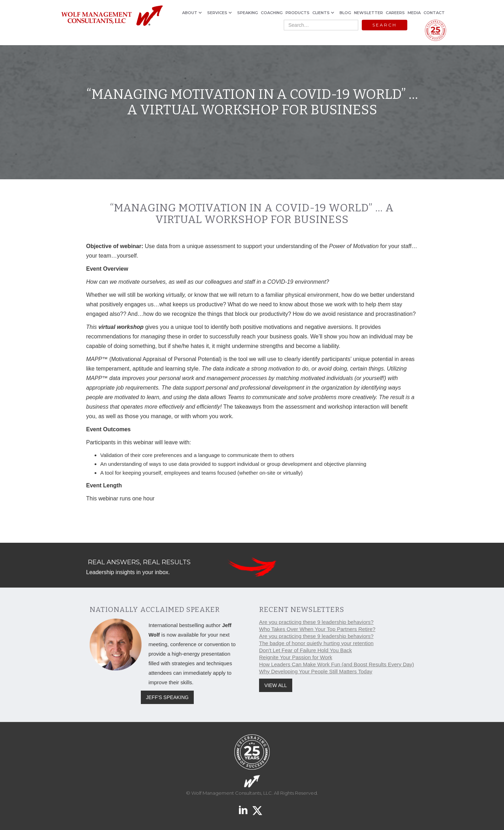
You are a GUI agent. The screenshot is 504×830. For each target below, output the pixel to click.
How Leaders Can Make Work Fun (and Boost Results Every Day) (337, 664)
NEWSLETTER (368, 13)
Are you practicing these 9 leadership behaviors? (316, 622)
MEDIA (414, 13)
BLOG (345, 13)
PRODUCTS (298, 13)
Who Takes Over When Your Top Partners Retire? (317, 629)
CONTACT (434, 13)
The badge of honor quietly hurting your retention (316, 643)
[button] (193, 13)
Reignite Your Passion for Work (296, 657)
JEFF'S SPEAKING (167, 697)
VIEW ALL (276, 685)
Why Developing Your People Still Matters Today (316, 671)
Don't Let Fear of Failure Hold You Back (305, 650)
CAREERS (395, 13)
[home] (112, 16)
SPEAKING (248, 13)
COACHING (272, 13)
